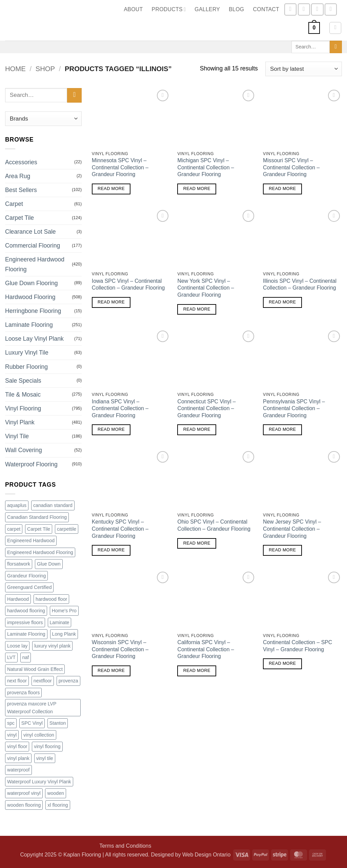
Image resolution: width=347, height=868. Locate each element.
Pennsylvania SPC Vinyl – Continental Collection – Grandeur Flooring (294, 408)
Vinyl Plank (20, 422)
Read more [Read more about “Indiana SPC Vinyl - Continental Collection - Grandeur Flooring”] (111, 429)
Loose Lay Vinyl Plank (34, 339)
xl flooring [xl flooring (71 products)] (58, 805)
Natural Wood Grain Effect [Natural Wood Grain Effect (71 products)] (35, 669)
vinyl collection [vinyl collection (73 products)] (39, 735)
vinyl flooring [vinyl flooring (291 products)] (47, 746)
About (133, 9)
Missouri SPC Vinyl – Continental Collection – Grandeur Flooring (291, 167)
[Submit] (336, 47)
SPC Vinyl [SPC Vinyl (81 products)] (32, 723)
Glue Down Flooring (31, 283)
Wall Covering (24, 450)
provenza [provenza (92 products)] (68, 681)
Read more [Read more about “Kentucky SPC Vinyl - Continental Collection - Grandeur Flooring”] (111, 550)
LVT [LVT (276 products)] (11, 657)
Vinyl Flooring (23, 408)
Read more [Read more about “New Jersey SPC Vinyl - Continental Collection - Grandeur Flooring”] (282, 550)
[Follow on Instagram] (304, 9)
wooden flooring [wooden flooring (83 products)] (24, 805)
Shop (45, 69)
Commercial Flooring (33, 246)
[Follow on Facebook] (290, 9)
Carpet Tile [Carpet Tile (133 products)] (39, 529)
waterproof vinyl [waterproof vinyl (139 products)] (24, 793)
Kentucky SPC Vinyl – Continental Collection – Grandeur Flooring (120, 529)
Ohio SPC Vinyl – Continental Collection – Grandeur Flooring (214, 525)
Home (15, 69)
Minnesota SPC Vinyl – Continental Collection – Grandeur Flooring (120, 167)
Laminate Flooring (29, 325)
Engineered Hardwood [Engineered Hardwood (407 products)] (31, 541)
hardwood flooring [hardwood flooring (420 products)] (26, 611)
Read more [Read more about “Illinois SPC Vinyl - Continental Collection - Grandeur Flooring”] (282, 302)
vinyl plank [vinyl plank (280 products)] (18, 758)
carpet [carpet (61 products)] (14, 529)
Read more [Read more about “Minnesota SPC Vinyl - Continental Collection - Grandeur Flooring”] (111, 189)
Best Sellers (21, 190)
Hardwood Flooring (30, 297)
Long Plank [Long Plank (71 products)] (64, 634)
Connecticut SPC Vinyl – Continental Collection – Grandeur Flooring (206, 408)
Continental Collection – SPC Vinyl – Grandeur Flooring (298, 646)
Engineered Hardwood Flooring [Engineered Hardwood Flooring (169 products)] (40, 552)
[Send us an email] (317, 9)
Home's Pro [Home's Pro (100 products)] (64, 611)
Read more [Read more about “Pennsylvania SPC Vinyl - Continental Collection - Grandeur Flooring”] (282, 429)
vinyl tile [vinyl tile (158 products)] (45, 758)
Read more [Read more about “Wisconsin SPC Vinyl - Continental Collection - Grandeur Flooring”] (111, 671)
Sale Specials (23, 381)
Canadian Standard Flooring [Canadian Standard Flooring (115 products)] (37, 517)
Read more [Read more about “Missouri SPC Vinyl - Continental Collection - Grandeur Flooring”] (282, 189)
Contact (266, 9)
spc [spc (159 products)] (11, 723)
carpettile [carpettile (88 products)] (67, 529)
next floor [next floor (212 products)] (17, 681)
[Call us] (331, 9)
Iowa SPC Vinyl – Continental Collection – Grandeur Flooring (128, 284)
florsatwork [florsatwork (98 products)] (19, 564)
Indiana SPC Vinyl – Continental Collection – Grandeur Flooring (120, 408)
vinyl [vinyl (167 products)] (12, 735)
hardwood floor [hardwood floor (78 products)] (51, 599)
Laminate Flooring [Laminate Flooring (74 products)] (26, 634)
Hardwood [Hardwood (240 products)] (18, 599)
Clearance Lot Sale (30, 232)
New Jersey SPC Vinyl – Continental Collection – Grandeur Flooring (292, 529)
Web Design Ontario (206, 855)
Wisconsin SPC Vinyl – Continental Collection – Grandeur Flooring (120, 649)
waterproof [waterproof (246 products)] (18, 770)
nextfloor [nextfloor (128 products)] (43, 681)
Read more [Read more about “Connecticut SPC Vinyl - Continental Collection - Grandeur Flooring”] (197, 429)
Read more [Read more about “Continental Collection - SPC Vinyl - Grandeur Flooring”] (282, 663)
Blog (236, 9)
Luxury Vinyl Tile (27, 353)
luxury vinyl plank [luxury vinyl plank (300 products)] (52, 646)
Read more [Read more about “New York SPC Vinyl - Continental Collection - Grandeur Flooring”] (197, 309)
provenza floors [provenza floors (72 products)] (23, 693)
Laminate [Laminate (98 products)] (60, 622)
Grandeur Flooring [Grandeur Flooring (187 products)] (26, 576)
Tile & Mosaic (23, 395)
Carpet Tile (19, 218)
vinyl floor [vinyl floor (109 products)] (17, 746)
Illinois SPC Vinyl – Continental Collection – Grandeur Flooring (300, 284)
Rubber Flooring (26, 367)
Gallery (207, 9)
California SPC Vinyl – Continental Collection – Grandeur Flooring (206, 649)
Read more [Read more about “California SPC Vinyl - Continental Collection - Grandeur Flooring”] (197, 671)
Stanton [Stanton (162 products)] (58, 723)
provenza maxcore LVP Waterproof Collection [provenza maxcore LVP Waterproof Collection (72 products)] (32, 708)
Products (169, 9)
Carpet (14, 204)
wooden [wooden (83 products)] (55, 793)
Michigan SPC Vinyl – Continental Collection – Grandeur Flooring (206, 167)
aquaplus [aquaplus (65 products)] (17, 505)
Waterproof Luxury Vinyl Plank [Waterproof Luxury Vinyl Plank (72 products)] (39, 782)
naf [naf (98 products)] (26, 657)
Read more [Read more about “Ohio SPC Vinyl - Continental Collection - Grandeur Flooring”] (197, 543)
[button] (314, 28)
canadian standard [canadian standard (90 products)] (53, 505)
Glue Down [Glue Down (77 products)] (49, 564)
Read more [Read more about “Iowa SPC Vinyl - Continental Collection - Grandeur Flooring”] (111, 302)
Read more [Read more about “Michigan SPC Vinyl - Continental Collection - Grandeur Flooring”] (197, 189)
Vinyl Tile (17, 436)
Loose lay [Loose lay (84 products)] (17, 646)
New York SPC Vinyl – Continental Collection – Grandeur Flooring (206, 288)
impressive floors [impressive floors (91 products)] (25, 622)
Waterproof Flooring (31, 464)
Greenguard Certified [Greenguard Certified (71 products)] (29, 587)
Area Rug (18, 176)
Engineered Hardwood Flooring (35, 264)
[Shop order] (304, 69)
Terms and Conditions (125, 846)
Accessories (21, 162)
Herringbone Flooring (33, 311)
